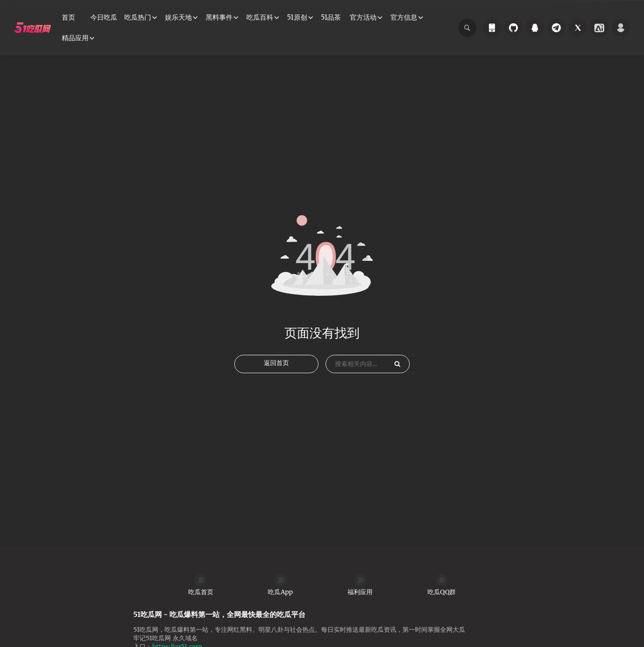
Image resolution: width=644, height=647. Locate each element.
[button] (141, 17)
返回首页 (276, 389)
